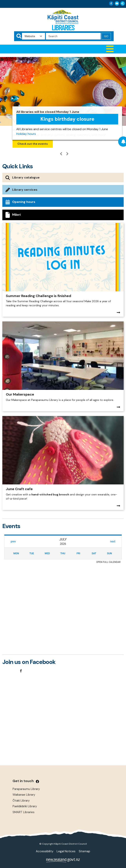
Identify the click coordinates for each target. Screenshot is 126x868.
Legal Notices (66, 851)
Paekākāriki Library (25, 806)
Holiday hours (26, 134)
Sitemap (84, 851)
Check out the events (33, 144)
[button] (63, 49)
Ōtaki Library (21, 801)
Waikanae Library (24, 795)
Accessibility (45, 851)
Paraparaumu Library (26, 789)
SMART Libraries (24, 812)
